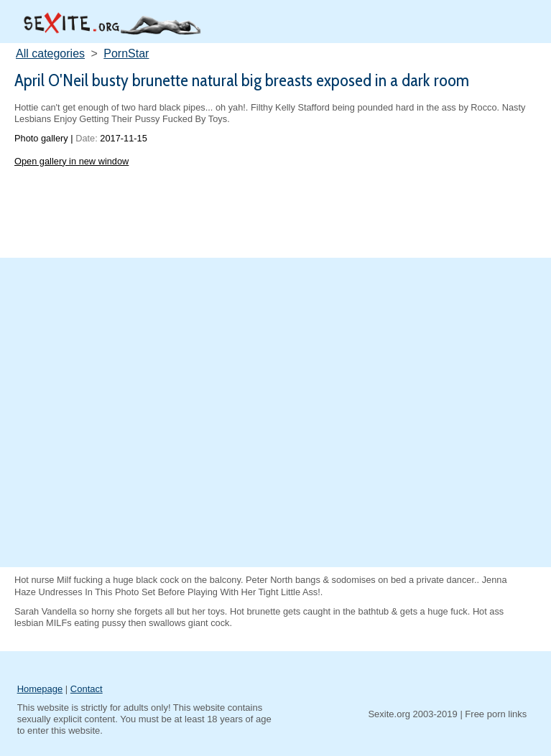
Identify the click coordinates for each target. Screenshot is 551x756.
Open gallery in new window (71, 161)
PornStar (126, 53)
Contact (87, 689)
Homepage (40, 689)
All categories (50, 53)
